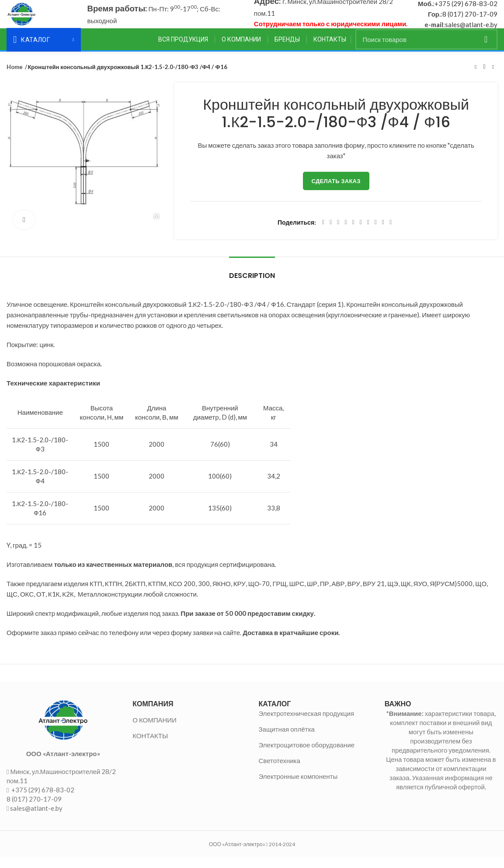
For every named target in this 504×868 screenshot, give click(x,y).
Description (252, 287)
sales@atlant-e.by (471, 30)
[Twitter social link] (331, 234)
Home (14, 78)
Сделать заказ (336, 192)
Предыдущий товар (476, 78)
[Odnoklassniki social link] (361, 234)
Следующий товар (493, 78)
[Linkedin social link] (353, 234)
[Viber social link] (391, 234)
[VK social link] (376, 234)
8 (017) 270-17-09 (470, 20)
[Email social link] (338, 234)
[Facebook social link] (323, 234)
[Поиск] (427, 51)
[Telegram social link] (383, 234)
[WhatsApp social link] (368, 234)
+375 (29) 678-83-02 (466, 9)
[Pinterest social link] (346, 234)
